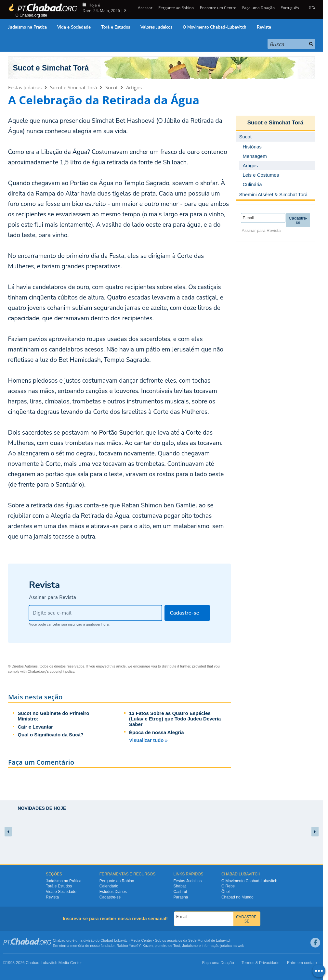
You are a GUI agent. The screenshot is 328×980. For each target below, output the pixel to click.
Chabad (107, 940)
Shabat (180, 886)
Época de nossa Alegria (157, 732)
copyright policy (62, 671)
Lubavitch (122, 940)
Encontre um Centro (218, 8)
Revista (264, 27)
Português (290, 8)
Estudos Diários (113, 892)
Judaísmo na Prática (27, 27)
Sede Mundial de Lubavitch (210, 940)
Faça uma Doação (258, 8)
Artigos (134, 87)
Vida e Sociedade (74, 27)
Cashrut (180, 892)
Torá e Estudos (116, 27)
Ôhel (225, 892)
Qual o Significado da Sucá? (51, 735)
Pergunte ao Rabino (176, 8)
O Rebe (228, 886)
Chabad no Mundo (237, 897)
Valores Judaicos (156, 27)
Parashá (181, 897)
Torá (177, 946)
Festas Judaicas (25, 87)
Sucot (112, 87)
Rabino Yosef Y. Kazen (135, 946)
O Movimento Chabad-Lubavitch (215, 27)
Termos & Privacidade (261, 963)
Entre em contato (302, 963)
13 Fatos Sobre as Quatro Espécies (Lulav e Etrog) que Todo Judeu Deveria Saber (175, 719)
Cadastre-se (110, 897)
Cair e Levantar (35, 727)
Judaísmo (190, 946)
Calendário (109, 886)
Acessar (145, 8)
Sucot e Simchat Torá (51, 68)
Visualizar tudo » (148, 740)
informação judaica (216, 946)
